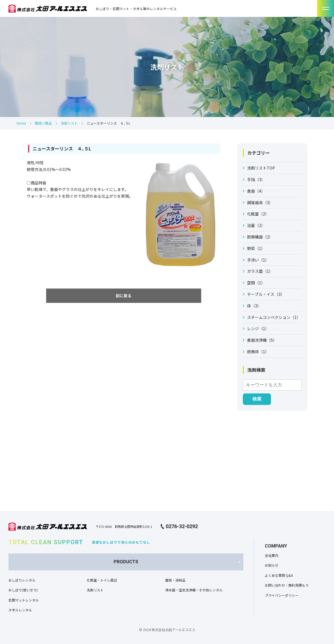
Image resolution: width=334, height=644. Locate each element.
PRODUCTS (126, 562)
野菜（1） (256, 248)
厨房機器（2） (260, 237)
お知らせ (272, 565)
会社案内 (272, 555)
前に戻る (124, 296)
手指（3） (256, 179)
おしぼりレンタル (22, 580)
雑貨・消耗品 (175, 580)
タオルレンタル (20, 610)
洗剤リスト (69, 123)
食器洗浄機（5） (262, 340)
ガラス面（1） (260, 271)
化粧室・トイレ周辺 (102, 580)
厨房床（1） (258, 352)
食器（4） (256, 191)
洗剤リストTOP (261, 168)
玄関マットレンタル (24, 600)
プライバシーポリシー (282, 595)
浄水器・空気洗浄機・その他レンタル (194, 590)
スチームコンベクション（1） (274, 317)
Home (21, 123)
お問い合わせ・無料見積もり (287, 585)
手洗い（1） (258, 260)
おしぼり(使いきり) (23, 590)
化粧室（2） (258, 214)
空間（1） (256, 283)
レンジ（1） (258, 328)
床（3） (254, 306)
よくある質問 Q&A (279, 575)
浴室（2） (256, 225)
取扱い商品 (43, 123)
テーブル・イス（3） (266, 294)
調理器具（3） (260, 202)
